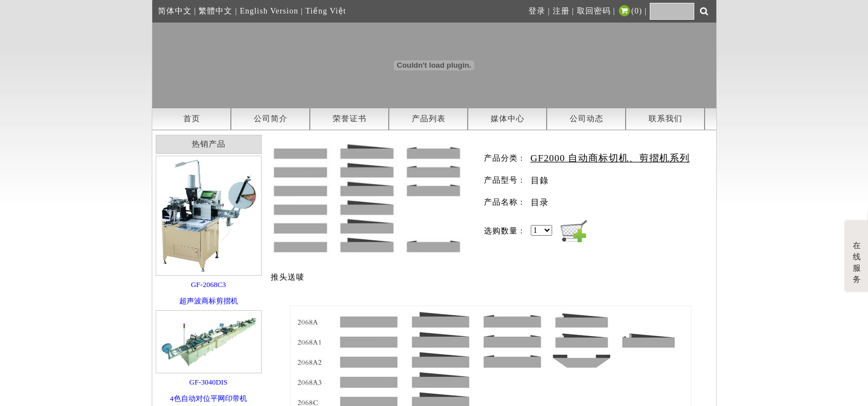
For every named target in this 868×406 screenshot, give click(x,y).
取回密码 (594, 11)
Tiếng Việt (326, 11)
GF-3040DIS (209, 382)
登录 (537, 11)
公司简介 (271, 119)
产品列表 (429, 119)
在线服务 (857, 253)
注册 (561, 11)
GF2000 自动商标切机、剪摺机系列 (611, 158)
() (630, 11)
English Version (269, 11)
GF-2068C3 (208, 284)
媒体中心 (508, 119)
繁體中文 (215, 11)
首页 (192, 119)
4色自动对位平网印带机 (208, 398)
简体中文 (175, 11)
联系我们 (666, 119)
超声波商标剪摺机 (209, 301)
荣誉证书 (350, 119)
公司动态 (587, 119)
